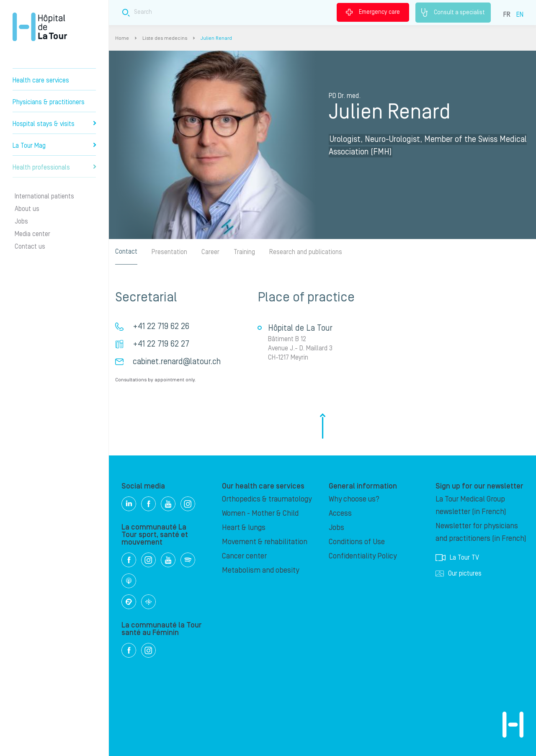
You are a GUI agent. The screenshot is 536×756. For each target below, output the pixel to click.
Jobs (21, 221)
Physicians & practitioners (49, 102)
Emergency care (373, 12)
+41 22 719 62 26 (161, 327)
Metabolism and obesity (260, 570)
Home (122, 38)
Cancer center (244, 556)
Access (340, 513)
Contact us (30, 247)
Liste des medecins (165, 38)
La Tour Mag (54, 146)
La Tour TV (457, 558)
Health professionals (54, 167)
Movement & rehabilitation (265, 542)
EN (520, 15)
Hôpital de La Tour (40, 27)
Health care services (41, 80)
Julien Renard (216, 38)
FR (507, 15)
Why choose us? (354, 499)
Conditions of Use (357, 542)
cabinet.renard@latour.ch (177, 362)
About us (27, 209)
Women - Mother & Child (260, 513)
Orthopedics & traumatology (267, 499)
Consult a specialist (453, 13)
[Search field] (242, 12)
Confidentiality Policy (363, 556)
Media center (32, 234)
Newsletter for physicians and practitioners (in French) (481, 532)
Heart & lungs (244, 528)
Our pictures (459, 573)
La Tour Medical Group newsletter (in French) (471, 505)
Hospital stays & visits (54, 124)
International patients (44, 196)
